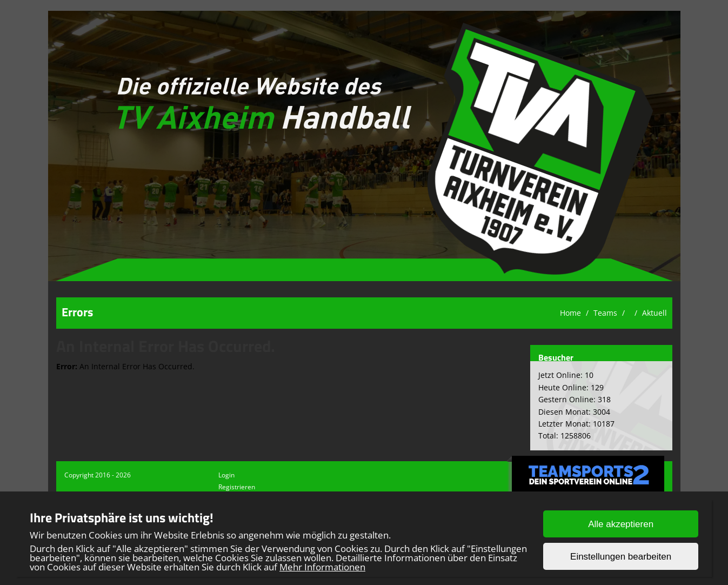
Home (570, 313)
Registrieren (237, 487)
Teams (605, 313)
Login (226, 475)
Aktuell (654, 313)
